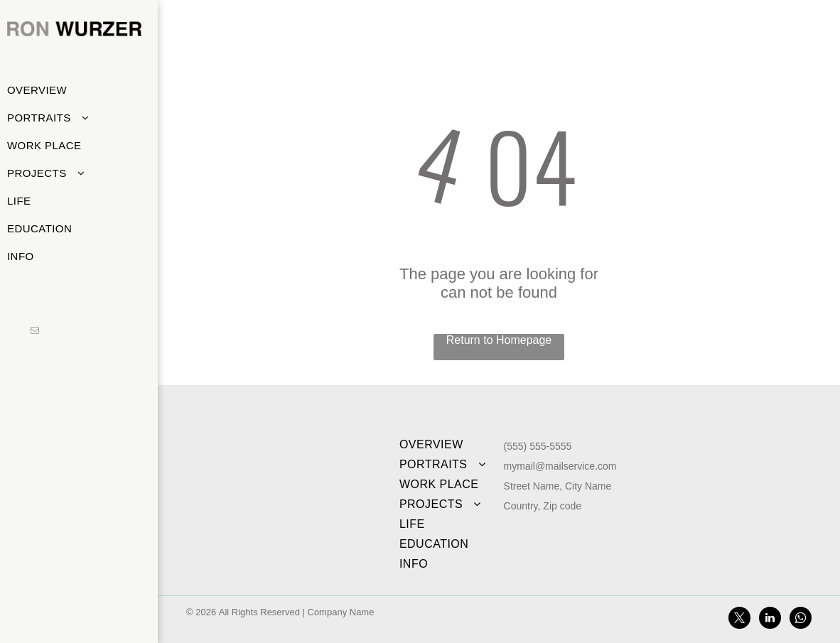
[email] (35, 332)
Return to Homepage (499, 340)
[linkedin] (770, 620)
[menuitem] (74, 90)
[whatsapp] (801, 620)
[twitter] (739, 620)
